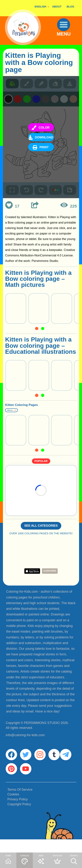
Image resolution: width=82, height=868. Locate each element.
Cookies (13, 808)
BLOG (70, 7)
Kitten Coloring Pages (37, 406)
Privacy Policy (18, 813)
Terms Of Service (20, 803)
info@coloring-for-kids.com (25, 742)
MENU (67, 40)
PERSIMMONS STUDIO (42, 730)
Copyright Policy (19, 818)
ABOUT (57, 7)
